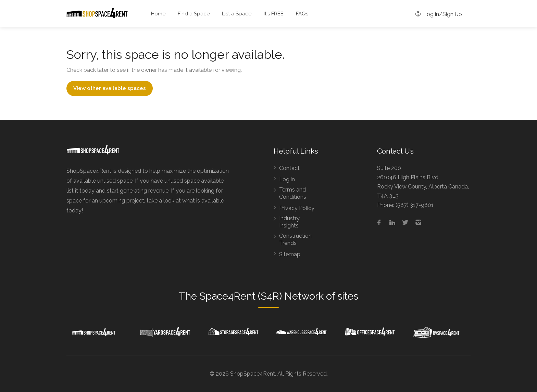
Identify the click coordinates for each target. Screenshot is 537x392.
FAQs (302, 14)
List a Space (237, 14)
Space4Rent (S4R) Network (261, 296)
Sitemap (290, 254)
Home (158, 14)
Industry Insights (289, 222)
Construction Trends (295, 239)
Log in (287, 179)
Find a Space (194, 14)
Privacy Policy (297, 208)
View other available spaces (110, 88)
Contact (289, 168)
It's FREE (274, 14)
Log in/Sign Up (439, 14)
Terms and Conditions (293, 193)
